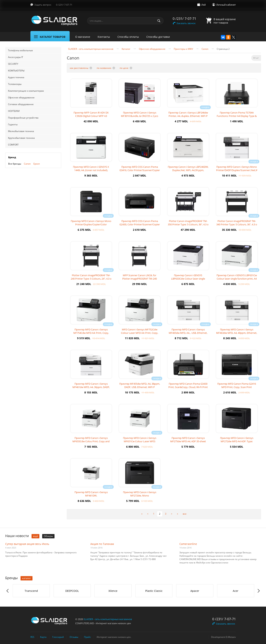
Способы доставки (158, 37)
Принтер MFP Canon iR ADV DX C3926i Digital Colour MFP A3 (91, 114)
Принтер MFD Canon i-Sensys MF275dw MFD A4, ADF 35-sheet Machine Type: (188, 441)
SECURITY (13, 64)
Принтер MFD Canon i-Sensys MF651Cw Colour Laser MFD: (140, 440)
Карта (43, 637)
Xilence (113, 591)
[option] (31, 591)
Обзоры (48, 536)
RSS (32, 637)
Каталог (126, 49)
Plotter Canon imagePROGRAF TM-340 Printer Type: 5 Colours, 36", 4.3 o (237, 223)
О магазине (83, 37)
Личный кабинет (226, 5)
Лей (203, 5)
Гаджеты (13, 124)
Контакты (104, 37)
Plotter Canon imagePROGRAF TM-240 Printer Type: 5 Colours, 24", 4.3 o (91, 277)
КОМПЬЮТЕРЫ (16, 71)
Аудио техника (16, 77)
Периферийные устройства (23, 118)
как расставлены (79, 68)
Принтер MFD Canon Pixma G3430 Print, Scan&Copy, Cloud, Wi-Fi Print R (188, 387)
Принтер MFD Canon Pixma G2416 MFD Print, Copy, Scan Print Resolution (237, 387)
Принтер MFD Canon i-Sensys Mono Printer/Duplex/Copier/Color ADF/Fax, (91, 224)
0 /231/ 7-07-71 (64, 5)
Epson (37, 164)
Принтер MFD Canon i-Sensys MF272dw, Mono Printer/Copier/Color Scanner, (140, 496)
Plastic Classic (154, 591)
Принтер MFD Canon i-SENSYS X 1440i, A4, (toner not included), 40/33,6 (91, 170)
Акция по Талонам (102, 544)
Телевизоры (15, 84)
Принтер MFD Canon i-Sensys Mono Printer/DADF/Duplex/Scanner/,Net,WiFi (238, 168)
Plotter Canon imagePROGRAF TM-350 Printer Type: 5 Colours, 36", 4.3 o (188, 223)
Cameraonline (188, 544)
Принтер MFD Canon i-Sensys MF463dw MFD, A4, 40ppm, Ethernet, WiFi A (237, 333)
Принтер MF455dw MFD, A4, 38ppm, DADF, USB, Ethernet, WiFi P (140, 385)
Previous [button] (8, 591)
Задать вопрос (43, 5)
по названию (104, 68)
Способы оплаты (128, 37)
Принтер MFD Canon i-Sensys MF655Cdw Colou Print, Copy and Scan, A (91, 441)
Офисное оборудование (21, 98)
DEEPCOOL (72, 591)
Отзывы (74, 637)
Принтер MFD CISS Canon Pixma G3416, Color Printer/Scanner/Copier (140, 168)
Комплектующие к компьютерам (26, 91)
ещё (35, 536)
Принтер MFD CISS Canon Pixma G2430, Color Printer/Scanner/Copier (140, 223)
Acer (236, 591)
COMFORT (13, 145)
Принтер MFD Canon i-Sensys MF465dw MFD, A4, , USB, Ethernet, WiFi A (188, 333)
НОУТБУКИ (14, 111)
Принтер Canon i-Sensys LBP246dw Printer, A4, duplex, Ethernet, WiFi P (188, 114)
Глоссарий (58, 637)
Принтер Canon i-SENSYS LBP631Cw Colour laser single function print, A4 (237, 277)
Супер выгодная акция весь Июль (27, 544)
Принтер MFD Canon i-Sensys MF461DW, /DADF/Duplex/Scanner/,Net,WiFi (91, 496)
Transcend (31, 591)
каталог (27, 578)
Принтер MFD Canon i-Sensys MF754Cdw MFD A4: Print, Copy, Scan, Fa (91, 333)
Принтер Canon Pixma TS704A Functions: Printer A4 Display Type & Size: (237, 116)
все (185, 514)
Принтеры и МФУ (183, 49)
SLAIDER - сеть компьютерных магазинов (91, 49)
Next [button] (258, 591)
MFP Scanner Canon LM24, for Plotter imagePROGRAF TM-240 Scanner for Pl (140, 279)
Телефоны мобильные (20, 50)
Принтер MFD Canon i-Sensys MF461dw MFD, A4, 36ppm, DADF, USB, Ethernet (91, 387)
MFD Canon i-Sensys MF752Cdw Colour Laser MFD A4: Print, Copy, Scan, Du (140, 333)
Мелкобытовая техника (21, 131)
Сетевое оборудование (21, 104)
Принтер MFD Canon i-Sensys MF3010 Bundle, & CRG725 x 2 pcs (140, 114)
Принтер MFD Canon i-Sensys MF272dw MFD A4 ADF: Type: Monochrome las (237, 441)
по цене (124, 68)
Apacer (195, 591)
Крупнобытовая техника (21, 138)
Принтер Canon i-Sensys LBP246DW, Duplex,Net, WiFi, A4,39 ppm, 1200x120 (188, 170)
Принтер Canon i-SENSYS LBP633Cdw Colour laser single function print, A (188, 279)
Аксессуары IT (16, 57)
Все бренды (15, 164)
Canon (27, 164)
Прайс (87, 637)
